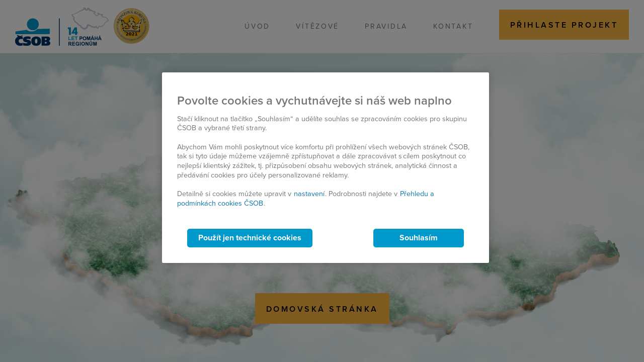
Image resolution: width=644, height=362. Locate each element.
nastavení (309, 194)
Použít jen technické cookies (250, 238)
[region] (326, 168)
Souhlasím (419, 238)
